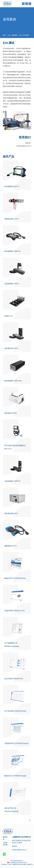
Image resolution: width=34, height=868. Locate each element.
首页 (4, 35)
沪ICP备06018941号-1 (17, 861)
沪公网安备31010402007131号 (18, 863)
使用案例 (14, 35)
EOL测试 (26, 35)
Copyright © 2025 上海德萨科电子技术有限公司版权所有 (17, 864)
